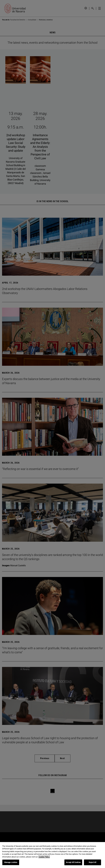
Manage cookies (11, 862)
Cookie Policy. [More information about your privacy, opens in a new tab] (44, 857)
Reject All (92, 862)
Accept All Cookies (73, 862)
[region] (52, 855)
